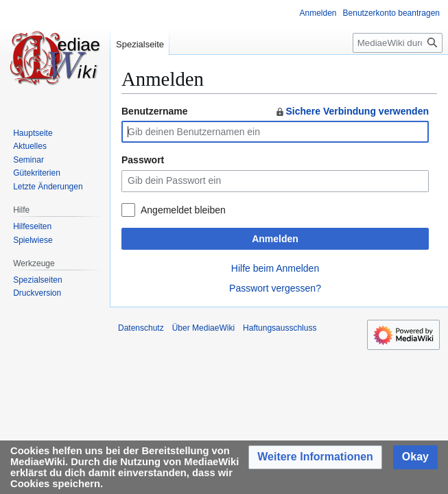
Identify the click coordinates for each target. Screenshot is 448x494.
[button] (315, 457)
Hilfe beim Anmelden (275, 268)
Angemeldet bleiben (183, 210)
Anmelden (275, 239)
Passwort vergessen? (275, 288)
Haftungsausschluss (280, 328)
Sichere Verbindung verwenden (352, 111)
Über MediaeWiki (203, 328)
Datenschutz (141, 328)
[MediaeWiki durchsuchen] (398, 43)
